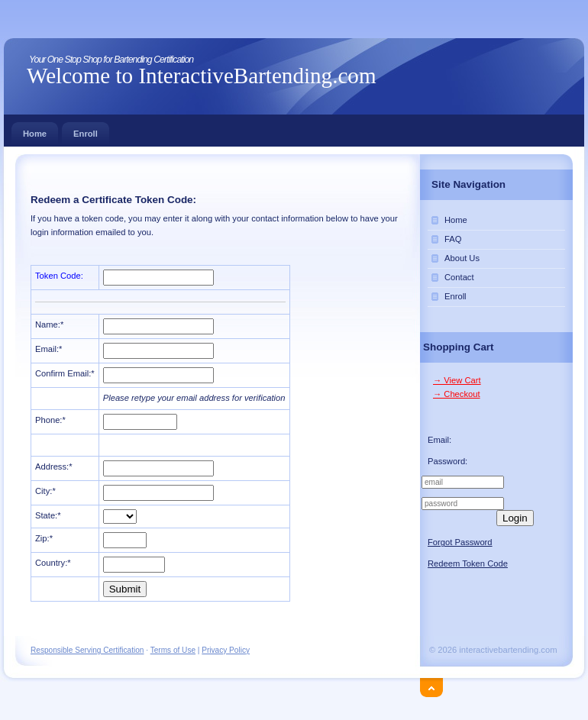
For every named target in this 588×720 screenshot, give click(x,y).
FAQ (453, 239)
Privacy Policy (226, 650)
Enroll (86, 130)
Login (515, 518)
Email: (439, 440)
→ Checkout (457, 394)
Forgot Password (460, 542)
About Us (462, 258)
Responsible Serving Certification (87, 650)
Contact (459, 277)
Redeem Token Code (468, 563)
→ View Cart (457, 380)
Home (35, 130)
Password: (447, 461)
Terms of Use (173, 650)
